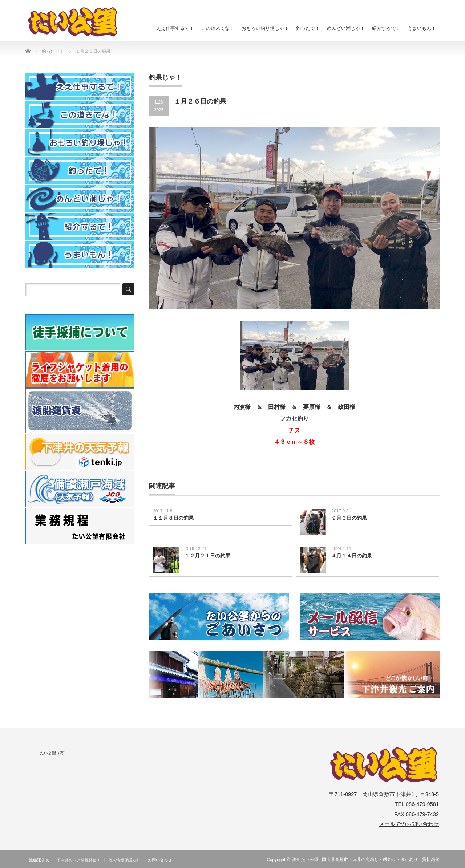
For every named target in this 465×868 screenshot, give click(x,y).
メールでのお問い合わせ (409, 824)
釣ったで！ (308, 28)
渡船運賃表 (39, 860)
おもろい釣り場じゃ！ (265, 28)
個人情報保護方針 (124, 860)
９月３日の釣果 (349, 518)
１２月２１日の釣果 (207, 556)
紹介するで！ (386, 28)
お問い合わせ (160, 860)
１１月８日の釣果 (173, 518)
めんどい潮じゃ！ (346, 28)
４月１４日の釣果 (352, 556)
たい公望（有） (54, 753)
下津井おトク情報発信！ (79, 860)
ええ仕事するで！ (175, 28)
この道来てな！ (218, 28)
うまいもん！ (422, 28)
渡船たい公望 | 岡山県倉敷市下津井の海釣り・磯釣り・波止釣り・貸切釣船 (366, 860)
